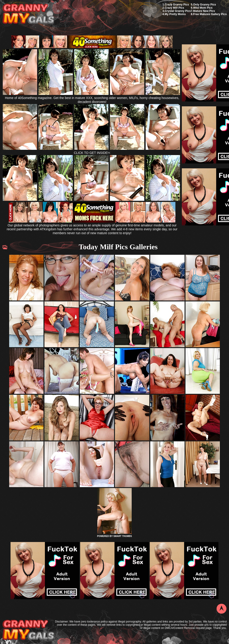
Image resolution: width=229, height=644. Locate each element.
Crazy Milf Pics (174, 8)
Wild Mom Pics (203, 8)
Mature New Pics (204, 11)
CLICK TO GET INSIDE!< (92, 153)
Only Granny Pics (204, 5)
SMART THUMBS (123, 536)
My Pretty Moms (175, 14)
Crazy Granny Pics (177, 5)
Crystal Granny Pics (178, 11)
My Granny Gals (28, 14)
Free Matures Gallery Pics (210, 14)
